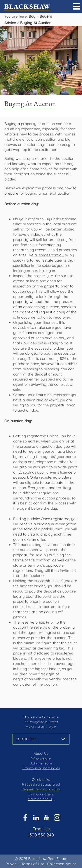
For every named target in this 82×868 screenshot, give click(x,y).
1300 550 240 (41, 835)
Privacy (12, 864)
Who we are (41, 758)
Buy (32, 16)
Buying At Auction (36, 23)
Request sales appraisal (41, 784)
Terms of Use (33, 864)
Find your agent (41, 794)
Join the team (41, 763)
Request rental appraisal (41, 789)
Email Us (41, 829)
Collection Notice (62, 864)
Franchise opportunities (41, 768)
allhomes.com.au (49, 255)
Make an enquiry (41, 799)
